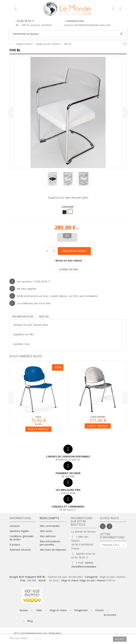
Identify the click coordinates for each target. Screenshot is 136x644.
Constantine (98, 417)
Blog (30, 621)
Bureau (24, 610)
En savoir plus (23, 316)
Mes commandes (50, 526)
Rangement (81, 610)
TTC (67, 239)
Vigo (38, 417)
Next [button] (125, 398)
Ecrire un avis (68, 269)
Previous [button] (11, 398)
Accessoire (110, 615)
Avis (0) (44, 316)
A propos (15, 545)
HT (67, 236)
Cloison (100, 610)
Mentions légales (19, 531)
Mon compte (49, 518)
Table (39, 610)
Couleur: (68, 207)
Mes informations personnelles (50, 543)
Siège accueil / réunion (93, 580)
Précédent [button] (11, 112)
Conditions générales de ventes (22, 538)
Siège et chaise (70, 580)
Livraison (15, 526)
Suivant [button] (125, 112)
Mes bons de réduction (53, 550)
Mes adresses (48, 536)
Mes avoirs (46, 531)
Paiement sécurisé (20, 550)
